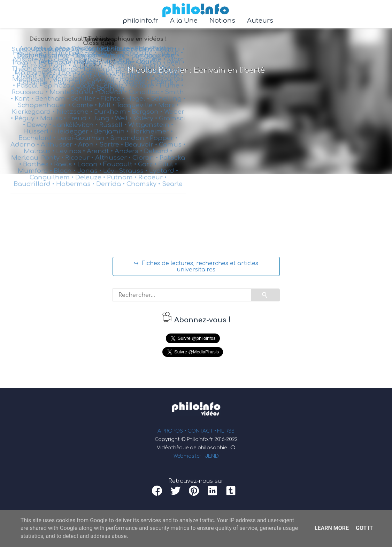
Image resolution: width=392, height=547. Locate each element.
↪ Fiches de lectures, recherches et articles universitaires (196, 267)
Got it (364, 528)
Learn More (332, 528)
